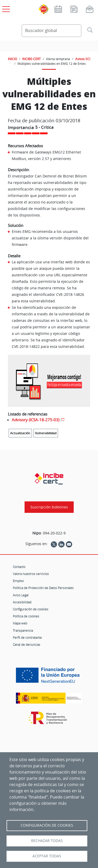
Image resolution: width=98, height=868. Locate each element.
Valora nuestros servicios (31, 574)
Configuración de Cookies (47, 825)
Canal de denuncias (27, 644)
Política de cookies (26, 616)
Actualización (20, 433)
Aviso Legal (21, 595)
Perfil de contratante (27, 637)
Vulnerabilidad (46, 433)
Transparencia (23, 630)
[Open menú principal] (5, 8)
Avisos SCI (83, 59)
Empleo (18, 581)
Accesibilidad (22, 602)
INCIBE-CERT (31, 59)
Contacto (19, 567)
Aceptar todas (47, 856)
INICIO (12, 59)
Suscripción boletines (49, 507)
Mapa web (20, 623)
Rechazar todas (47, 841)
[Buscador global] (52, 31)
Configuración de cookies (31, 609)
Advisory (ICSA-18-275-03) (36, 420)
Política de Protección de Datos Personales (43, 588)
